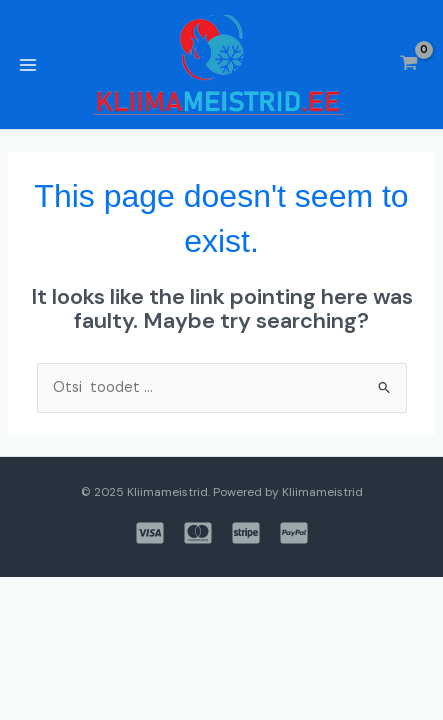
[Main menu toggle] (28, 64)
